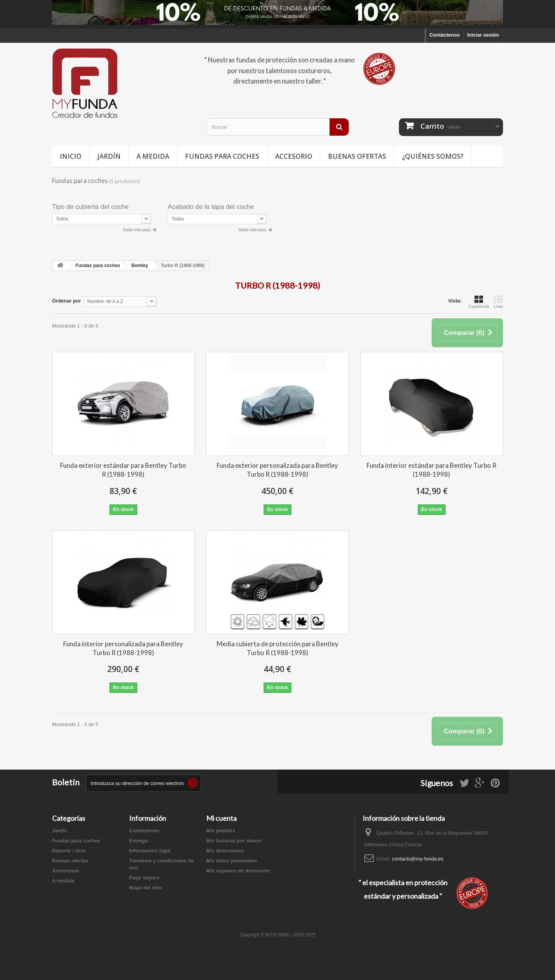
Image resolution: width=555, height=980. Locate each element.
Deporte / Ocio (69, 851)
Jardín (109, 156)
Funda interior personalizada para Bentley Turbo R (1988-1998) (123, 648)
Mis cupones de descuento (238, 871)
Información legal (150, 851)
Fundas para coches (222, 156)
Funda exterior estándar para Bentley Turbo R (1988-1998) (123, 470)
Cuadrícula (479, 302)
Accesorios (66, 871)
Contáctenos (445, 35)
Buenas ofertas (357, 156)
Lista (498, 302)
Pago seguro (144, 878)
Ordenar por (66, 301)
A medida (153, 156)
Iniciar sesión (483, 35)
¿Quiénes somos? (433, 156)
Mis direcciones (225, 851)
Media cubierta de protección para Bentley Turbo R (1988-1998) (277, 648)
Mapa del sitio (146, 888)
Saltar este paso (137, 230)
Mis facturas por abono (234, 841)
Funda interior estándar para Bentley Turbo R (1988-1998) (431, 470)
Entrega (138, 841)
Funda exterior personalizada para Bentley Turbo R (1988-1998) (277, 470)
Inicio (71, 156)
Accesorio (294, 156)
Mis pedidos (221, 831)
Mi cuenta (221, 818)
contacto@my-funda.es (418, 859)
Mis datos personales (232, 861)
